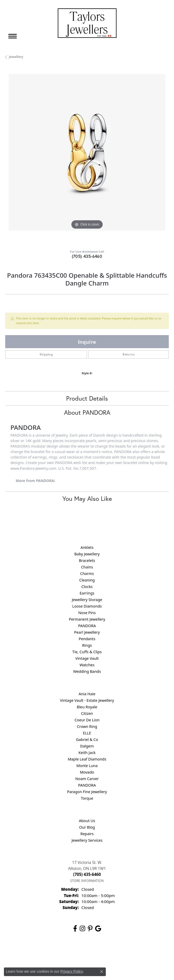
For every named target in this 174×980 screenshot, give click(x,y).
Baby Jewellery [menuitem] (87, 554)
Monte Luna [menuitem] (87, 766)
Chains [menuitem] (87, 567)
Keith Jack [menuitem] (87, 753)
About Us (87, 821)
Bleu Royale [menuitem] (87, 707)
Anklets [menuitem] (87, 547)
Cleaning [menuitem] (87, 580)
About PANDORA (87, 412)
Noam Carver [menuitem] (87, 779)
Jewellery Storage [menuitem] (87, 600)
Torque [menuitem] (87, 798)
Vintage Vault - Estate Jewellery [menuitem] (87, 700)
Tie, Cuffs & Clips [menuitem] (87, 652)
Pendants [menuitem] (87, 639)
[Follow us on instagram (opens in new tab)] (82, 929)
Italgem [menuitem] (87, 746)
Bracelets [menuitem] (87, 560)
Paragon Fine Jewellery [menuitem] (87, 792)
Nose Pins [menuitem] (87, 613)
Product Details (87, 398)
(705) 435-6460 (87, 256)
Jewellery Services (87, 840)
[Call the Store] (87, 874)
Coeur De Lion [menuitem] (87, 720)
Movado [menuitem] (87, 772)
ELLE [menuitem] (87, 733)
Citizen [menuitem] (87, 713)
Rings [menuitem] (87, 645)
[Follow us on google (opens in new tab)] (98, 929)
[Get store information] (87, 881)
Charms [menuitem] (87, 574)
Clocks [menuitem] (87, 587)
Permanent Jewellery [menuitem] (87, 619)
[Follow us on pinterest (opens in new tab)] (90, 929)
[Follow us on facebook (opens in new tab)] (75, 929)
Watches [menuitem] (87, 665)
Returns (129, 354)
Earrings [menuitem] (87, 593)
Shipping (46, 354)
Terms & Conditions (92, 953)
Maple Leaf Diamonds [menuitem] (87, 759)
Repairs (87, 834)
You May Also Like (87, 498)
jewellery (16, 57)
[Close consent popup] (102, 972)
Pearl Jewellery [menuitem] (87, 632)
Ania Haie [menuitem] (87, 694)
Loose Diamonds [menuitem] (87, 606)
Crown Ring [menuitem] (87, 726)
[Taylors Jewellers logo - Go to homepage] (87, 23)
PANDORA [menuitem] (87, 626)
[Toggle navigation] (13, 36)
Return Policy (35, 953)
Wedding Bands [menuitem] (87, 671)
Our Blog (87, 827)
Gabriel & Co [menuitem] (87, 740)
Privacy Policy (61, 953)
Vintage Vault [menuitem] (87, 658)
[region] (87, 156)
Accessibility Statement (131, 953)
